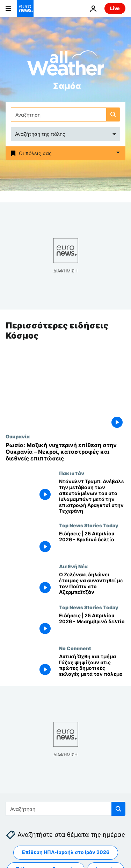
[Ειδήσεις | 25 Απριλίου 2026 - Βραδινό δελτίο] (92, 543)
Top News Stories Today (89, 525)
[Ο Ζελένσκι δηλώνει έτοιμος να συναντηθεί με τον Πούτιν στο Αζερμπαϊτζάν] (92, 584)
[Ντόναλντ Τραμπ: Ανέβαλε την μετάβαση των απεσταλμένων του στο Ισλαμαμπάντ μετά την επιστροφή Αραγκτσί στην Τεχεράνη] (92, 497)
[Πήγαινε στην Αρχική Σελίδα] (25, 8)
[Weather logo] (66, 65)
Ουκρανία (18, 436)
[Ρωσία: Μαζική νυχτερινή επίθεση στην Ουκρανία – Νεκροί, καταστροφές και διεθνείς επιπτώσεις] (65, 452)
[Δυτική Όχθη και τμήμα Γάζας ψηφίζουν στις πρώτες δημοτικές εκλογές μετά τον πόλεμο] (92, 666)
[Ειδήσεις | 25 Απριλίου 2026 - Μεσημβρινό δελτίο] (92, 625)
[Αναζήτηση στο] (65, 114)
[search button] (113, 114)
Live (115, 8)
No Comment (75, 648)
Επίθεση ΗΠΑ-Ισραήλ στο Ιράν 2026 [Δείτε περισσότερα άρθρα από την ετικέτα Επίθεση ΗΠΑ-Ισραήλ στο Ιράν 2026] (66, 852)
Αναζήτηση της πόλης (40, 134)
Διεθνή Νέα (73, 566)
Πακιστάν (72, 473)
